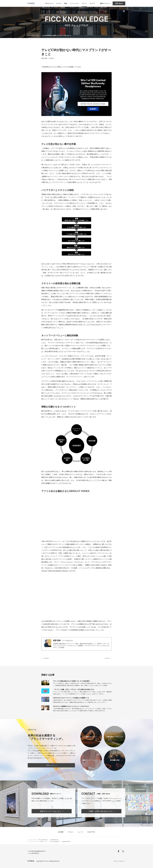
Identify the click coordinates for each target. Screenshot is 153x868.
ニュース (80, 832)
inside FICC (91, 832)
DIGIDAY (52, 67)
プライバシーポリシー (119, 861)
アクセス (70, 832)
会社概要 (61, 832)
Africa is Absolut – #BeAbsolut (72, 562)
